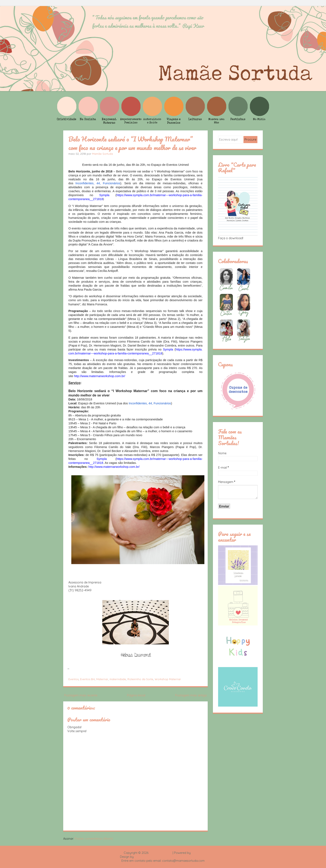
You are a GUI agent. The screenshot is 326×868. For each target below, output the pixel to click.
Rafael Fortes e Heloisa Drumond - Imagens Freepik (170, 857)
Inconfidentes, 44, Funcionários (98, 183)
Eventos (73, 679)
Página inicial (136, 695)
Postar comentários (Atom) (94, 839)
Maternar (102, 679)
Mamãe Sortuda (102, 154)
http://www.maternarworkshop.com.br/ (100, 376)
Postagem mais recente (81, 695)
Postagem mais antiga (191, 695)
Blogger (197, 853)
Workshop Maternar (168, 679)
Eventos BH (87, 679)
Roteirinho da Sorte (140, 679)
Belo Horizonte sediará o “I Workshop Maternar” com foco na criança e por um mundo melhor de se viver (132, 143)
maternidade (118, 679)
